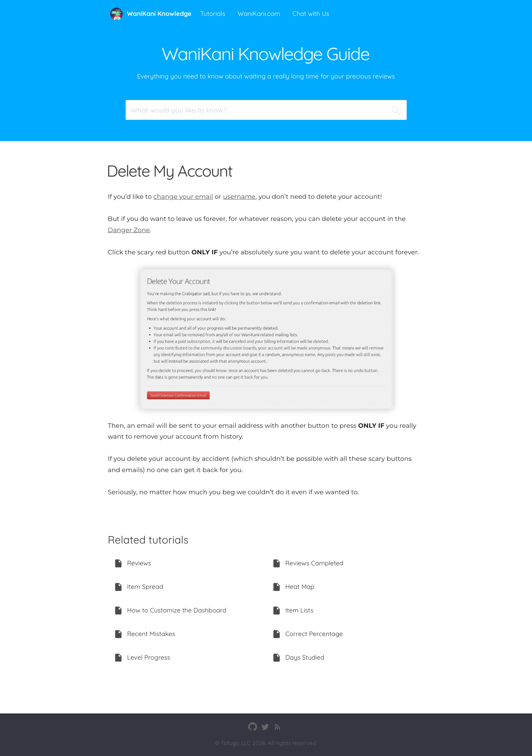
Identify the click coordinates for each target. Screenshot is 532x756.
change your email (183, 197)
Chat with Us (311, 14)
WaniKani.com (259, 14)
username (239, 197)
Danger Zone (129, 230)
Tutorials (213, 14)
